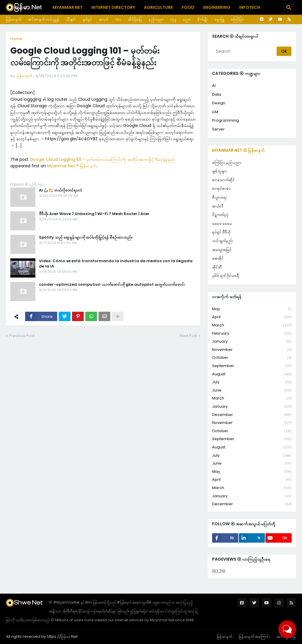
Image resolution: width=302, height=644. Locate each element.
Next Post (189, 336)
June (252, 390)
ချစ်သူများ (220, 171)
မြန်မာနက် (14, 19)
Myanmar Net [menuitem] (68, 7)
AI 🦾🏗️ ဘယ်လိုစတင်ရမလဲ (60, 190)
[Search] (245, 51)
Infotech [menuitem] (250, 7)
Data (217, 94)
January (252, 342)
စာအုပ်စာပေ (221, 188)
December (252, 415)
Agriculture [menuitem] (158, 7)
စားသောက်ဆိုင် (223, 180)
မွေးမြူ (219, 19)
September (252, 366)
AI (214, 86)
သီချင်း (71, 19)
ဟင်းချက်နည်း (223, 241)
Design (219, 103)
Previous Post (22, 336)
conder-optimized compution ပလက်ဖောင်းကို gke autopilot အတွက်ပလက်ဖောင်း (112, 285)
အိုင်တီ (217, 267)
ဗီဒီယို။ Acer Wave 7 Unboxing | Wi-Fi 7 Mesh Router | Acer (94, 214)
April (252, 317)
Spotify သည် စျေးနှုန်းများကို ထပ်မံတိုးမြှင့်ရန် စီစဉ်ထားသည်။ (86, 237)
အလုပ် (103, 19)
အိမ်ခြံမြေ (135, 19)
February (252, 334)
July (252, 382)
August (252, 374)
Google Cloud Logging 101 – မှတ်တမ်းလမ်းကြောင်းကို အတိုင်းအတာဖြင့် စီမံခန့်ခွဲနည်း (102, 159)
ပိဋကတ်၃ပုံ (220, 215)
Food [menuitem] (188, 7)
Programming (225, 120)
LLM (215, 112)
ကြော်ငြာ (237, 19)
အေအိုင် (218, 258)
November (252, 350)
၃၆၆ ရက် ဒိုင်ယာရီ (225, 276)
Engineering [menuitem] (217, 7)
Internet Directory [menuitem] (113, 7)
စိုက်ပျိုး (203, 19)
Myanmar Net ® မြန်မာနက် (72, 166)
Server (218, 129)
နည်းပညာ (156, 19)
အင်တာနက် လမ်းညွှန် (44, 19)
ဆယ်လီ (218, 206)
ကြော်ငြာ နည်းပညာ (227, 162)
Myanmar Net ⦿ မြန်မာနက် (238, 150)
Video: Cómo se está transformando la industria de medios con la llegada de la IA (116, 264)
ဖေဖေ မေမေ (222, 223)
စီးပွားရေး (219, 197)
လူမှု (173, 19)
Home (16, 39)
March (252, 325)
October (252, 358)
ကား (118, 19)
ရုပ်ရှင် (87, 19)
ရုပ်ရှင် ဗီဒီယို (221, 232)
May (252, 309)
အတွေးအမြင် (222, 250)
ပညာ (187, 19)
